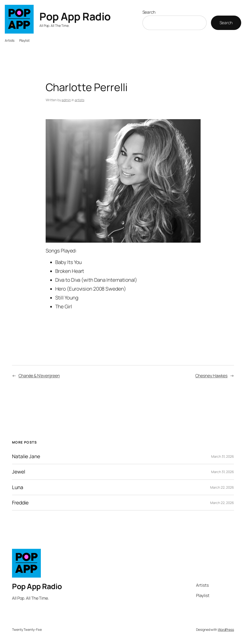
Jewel (19, 472)
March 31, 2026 (223, 456)
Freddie (20, 503)
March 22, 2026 (222, 487)
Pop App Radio (75, 16)
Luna (18, 487)
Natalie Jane (26, 456)
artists (79, 100)
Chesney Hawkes (211, 375)
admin (66, 100)
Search (149, 12)
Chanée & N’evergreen (39, 375)
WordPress (226, 629)
